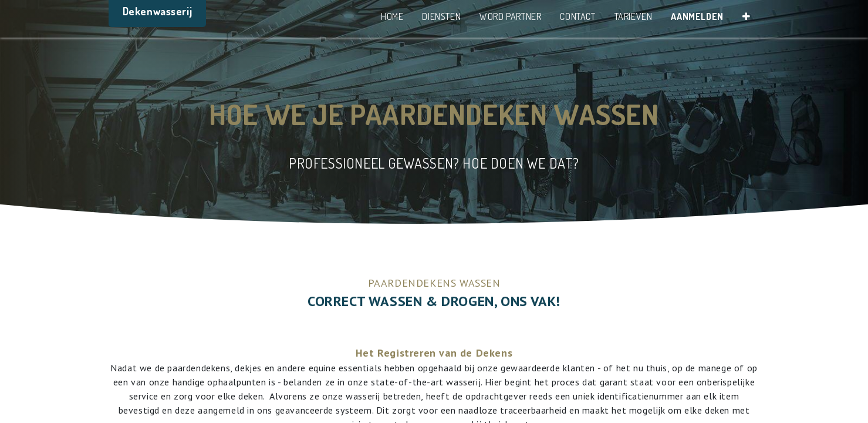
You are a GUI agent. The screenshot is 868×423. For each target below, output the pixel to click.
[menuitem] (392, 19)
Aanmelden (697, 16)
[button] (747, 19)
